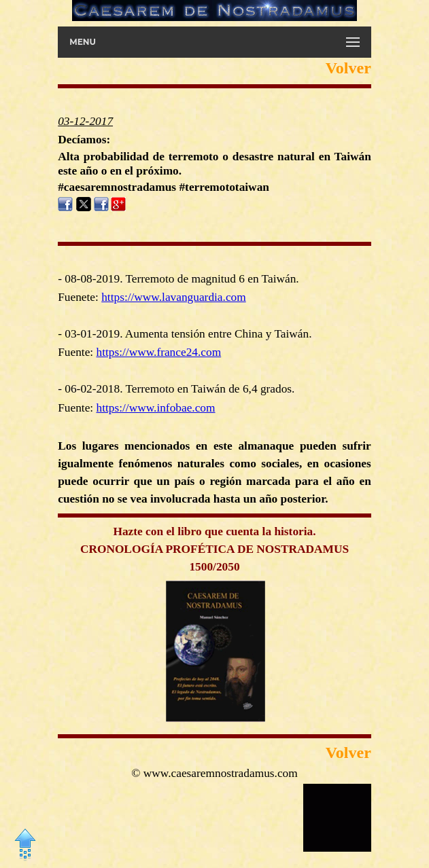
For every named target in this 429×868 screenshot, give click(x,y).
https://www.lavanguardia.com (174, 297)
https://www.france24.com (159, 352)
